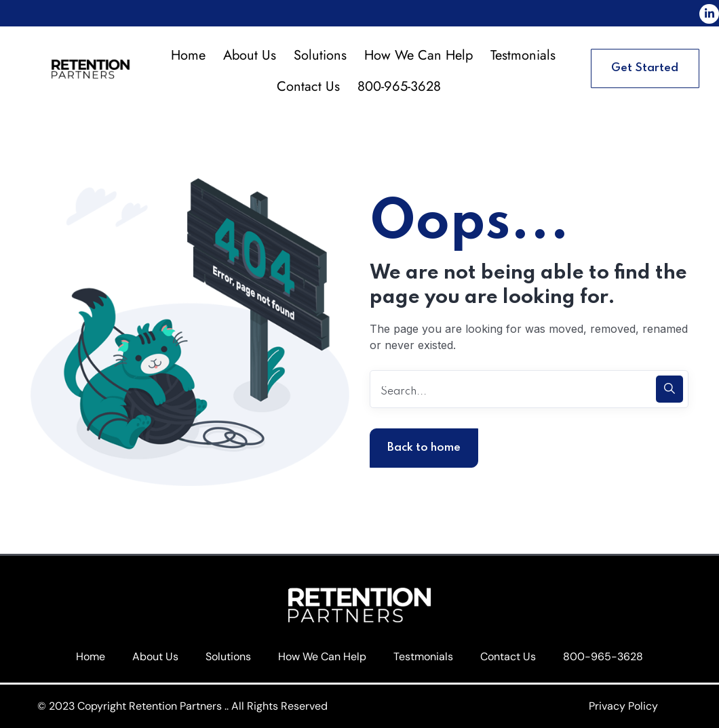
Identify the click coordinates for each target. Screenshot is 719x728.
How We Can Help (419, 55)
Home (188, 55)
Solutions (320, 55)
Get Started (645, 68)
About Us (250, 55)
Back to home (424, 448)
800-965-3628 (399, 86)
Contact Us (308, 86)
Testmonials (523, 55)
